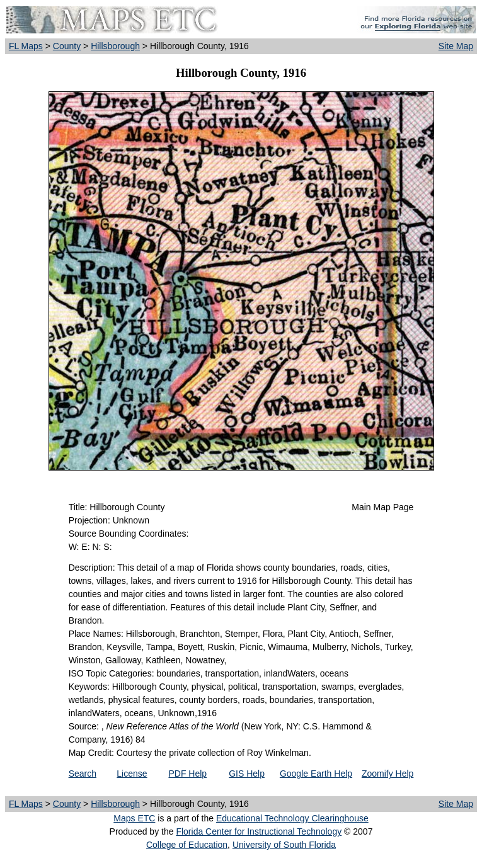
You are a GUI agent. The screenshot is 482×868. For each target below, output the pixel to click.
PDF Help (187, 774)
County (67, 46)
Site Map (456, 46)
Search (83, 774)
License (132, 774)
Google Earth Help (316, 774)
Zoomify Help (387, 774)
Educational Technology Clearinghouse (292, 818)
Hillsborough (115, 46)
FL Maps (26, 46)
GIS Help (247, 774)
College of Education (187, 845)
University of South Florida (284, 845)
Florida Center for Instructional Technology (259, 831)
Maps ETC (134, 818)
